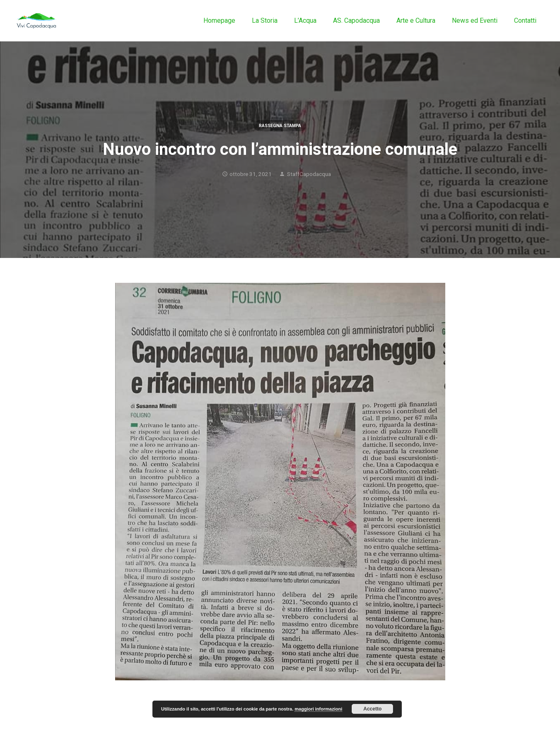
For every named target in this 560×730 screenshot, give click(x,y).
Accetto (372, 709)
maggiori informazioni (318, 709)
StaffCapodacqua (309, 174)
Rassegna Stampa (280, 126)
